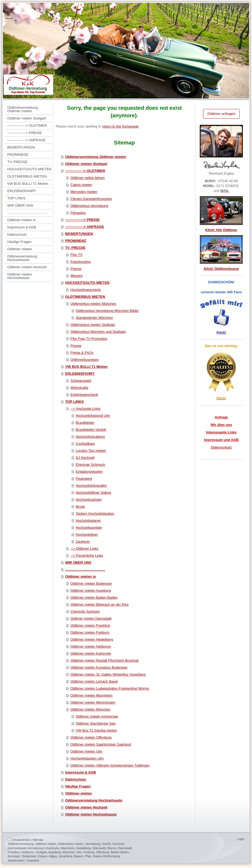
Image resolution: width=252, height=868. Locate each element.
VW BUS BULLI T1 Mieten (86, 367)
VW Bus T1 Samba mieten (96, 730)
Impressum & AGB (80, 772)
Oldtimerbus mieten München (93, 304)
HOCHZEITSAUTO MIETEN (87, 283)
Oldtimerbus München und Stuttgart (98, 332)
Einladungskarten (89, 472)
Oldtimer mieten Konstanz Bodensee (99, 667)
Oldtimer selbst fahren (88, 178)
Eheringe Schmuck (90, 465)
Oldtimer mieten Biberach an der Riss (100, 604)
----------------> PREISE (82, 220)
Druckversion (19, 840)
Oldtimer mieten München (91, 709)
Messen (77, 276)
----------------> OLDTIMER (85, 171)
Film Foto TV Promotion (89, 339)
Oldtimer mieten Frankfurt (90, 625)
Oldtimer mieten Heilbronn (91, 646)
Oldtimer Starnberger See (96, 723)
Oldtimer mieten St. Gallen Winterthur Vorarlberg (108, 674)
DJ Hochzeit (85, 458)
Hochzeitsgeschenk (86, 290)
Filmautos (78, 213)
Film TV (77, 255)
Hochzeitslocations (90, 437)
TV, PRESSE (75, 248)
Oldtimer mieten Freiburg (90, 632)
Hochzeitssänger (89, 500)
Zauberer (83, 541)
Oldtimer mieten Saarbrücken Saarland (101, 744)
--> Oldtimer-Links (85, 548)
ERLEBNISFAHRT (80, 374)
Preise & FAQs (82, 353)
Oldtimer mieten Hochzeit (86, 807)
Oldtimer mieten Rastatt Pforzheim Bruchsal (105, 660)
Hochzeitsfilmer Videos (93, 493)
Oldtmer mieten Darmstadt (91, 618)
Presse (76, 269)
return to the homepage (120, 126)
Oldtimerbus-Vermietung (89, 206)
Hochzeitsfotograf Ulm (93, 416)
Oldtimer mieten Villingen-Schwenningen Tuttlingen (110, 765)
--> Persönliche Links (87, 555)
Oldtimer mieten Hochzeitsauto (91, 814)
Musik (80, 507)
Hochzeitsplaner (88, 521)
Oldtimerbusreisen (85, 360)
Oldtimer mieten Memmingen (93, 702)
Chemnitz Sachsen (85, 611)
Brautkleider (85, 423)
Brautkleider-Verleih (91, 430)
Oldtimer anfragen (221, 114)
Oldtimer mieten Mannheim (92, 695)
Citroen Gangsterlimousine (91, 199)
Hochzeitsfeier (87, 534)
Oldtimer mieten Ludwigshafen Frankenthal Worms (110, 688)
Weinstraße (79, 388)
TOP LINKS (74, 402)
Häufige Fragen (78, 786)
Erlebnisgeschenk (84, 395)
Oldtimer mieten (78, 793)
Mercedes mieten (84, 192)
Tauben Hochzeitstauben (95, 514)
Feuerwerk (84, 479)
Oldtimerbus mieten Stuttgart (93, 325)
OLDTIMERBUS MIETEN (85, 297)
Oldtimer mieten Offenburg (91, 737)
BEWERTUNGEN (79, 234)
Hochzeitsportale (89, 527)
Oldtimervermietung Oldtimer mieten (96, 157)
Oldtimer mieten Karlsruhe (91, 653)
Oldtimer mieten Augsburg (91, 590)
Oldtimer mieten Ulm (86, 751)
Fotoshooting (81, 262)
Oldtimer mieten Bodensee (91, 583)
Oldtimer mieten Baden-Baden (94, 597)
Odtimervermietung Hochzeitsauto (94, 800)
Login (241, 839)
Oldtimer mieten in (80, 576)
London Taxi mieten (91, 451)
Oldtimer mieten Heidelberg (92, 639)
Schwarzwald (81, 381)
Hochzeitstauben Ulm (87, 758)
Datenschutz (76, 779)
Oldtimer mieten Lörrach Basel (94, 681)
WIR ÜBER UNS (78, 562)
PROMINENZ (76, 241)
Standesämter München (94, 318)
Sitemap (38, 840)
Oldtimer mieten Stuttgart (86, 164)
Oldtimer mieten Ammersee (97, 716)
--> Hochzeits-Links (86, 409)
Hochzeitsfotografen (91, 486)
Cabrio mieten (81, 185)
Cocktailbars (85, 444)
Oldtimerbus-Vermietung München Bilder (107, 311)
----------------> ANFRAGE (85, 227)
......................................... (85, 569)
